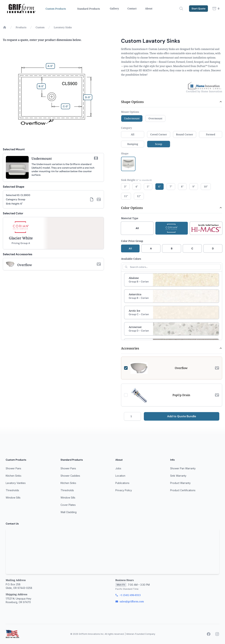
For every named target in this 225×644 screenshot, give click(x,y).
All (130, 248)
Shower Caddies (70, 476)
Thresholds (12, 490)
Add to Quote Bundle (182, 416)
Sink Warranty (178, 476)
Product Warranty (180, 483)
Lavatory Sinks (63, 27)
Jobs (118, 468)
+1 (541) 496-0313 (128, 595)
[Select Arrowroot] (172, 329)
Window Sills (13, 498)
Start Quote (198, 9)
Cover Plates (68, 505)
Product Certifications (183, 490)
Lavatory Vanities (16, 483)
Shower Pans (13, 468)
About (149, 8)
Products (21, 27)
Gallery (114, 8)
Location (120, 476)
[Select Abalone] (172, 280)
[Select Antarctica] (172, 296)
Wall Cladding (69, 512)
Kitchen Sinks (14, 476)
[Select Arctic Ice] (172, 312)
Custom (40, 27)
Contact (132, 8)
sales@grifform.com (130, 601)
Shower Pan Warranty (183, 468)
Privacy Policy (124, 490)
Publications (122, 483)
